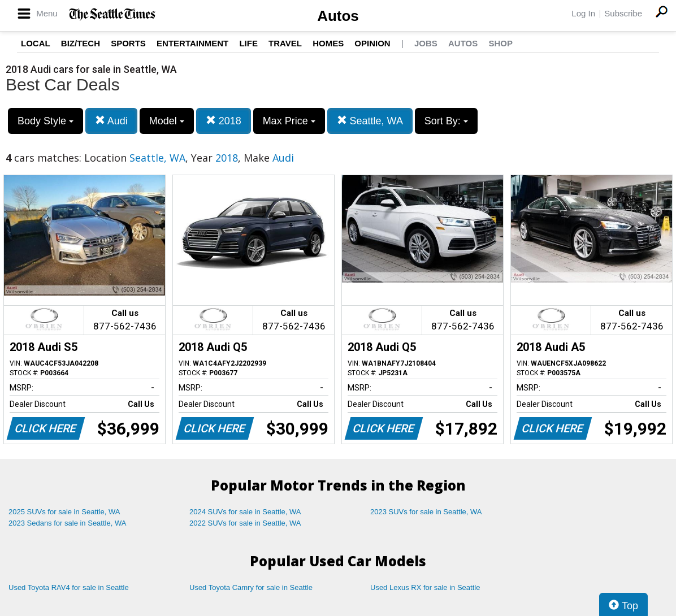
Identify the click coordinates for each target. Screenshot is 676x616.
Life (248, 43)
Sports (128, 43)
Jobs (426, 43)
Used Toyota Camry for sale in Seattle (251, 587)
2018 (224, 121)
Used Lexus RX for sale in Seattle (425, 587)
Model (167, 121)
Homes (328, 43)
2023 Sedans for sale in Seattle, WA (67, 523)
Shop (500, 43)
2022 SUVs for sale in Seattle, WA (245, 523)
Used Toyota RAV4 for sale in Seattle (69, 587)
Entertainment (192, 43)
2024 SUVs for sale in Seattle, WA (245, 512)
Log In (583, 13)
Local (36, 43)
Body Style (45, 121)
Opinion (372, 43)
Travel (285, 43)
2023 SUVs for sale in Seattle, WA (426, 512)
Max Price (289, 121)
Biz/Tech (81, 43)
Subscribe (623, 13)
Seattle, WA (370, 121)
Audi (111, 121)
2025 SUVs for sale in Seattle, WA (64, 512)
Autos (338, 16)
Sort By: (446, 121)
